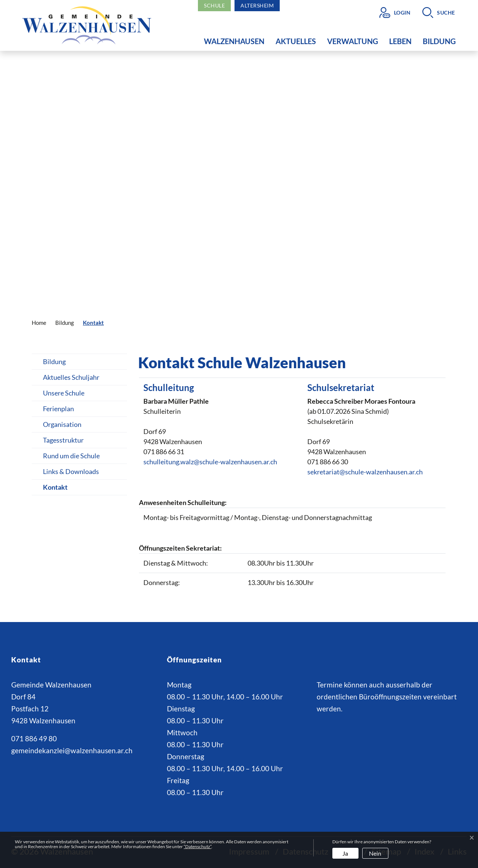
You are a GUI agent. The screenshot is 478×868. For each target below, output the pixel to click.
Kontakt (60, 489)
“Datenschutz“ (198, 847)
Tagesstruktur (63, 440)
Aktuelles (296, 41)
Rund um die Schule (71, 456)
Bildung (439, 41)
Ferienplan (58, 409)
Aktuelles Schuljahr (71, 377)
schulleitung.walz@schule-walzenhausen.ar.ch (210, 462)
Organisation (62, 424)
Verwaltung (353, 41)
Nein (375, 853)
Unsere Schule (64, 393)
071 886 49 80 (34, 738)
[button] (439, 13)
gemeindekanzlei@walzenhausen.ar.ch (72, 750)
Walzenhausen (234, 41)
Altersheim (257, 5)
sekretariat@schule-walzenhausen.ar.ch (365, 472)
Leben (400, 41)
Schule (214, 5)
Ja (345, 853)
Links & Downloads (71, 471)
